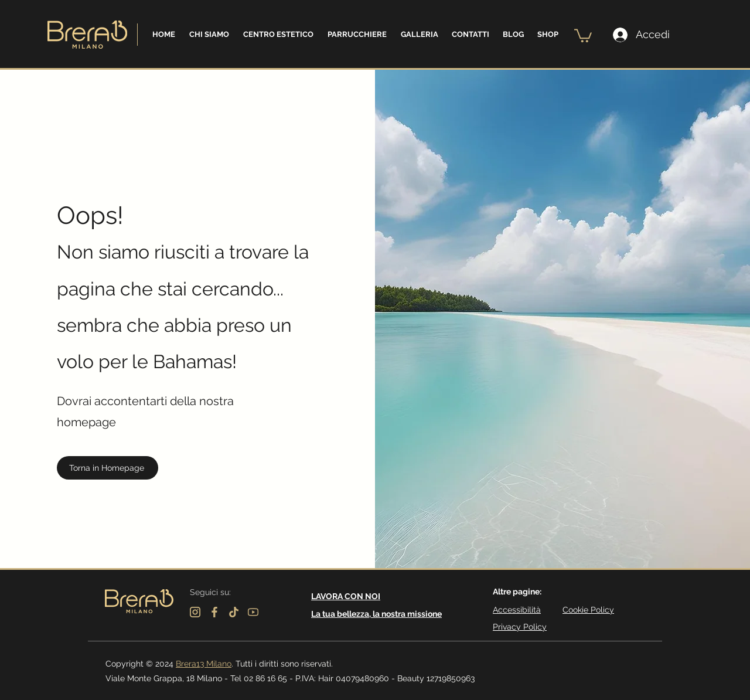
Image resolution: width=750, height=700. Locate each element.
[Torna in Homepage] (108, 468)
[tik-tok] (234, 612)
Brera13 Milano (204, 664)
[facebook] (214, 612)
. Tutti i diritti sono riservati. (282, 664)
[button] (209, 35)
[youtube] (253, 612)
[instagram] (195, 612)
